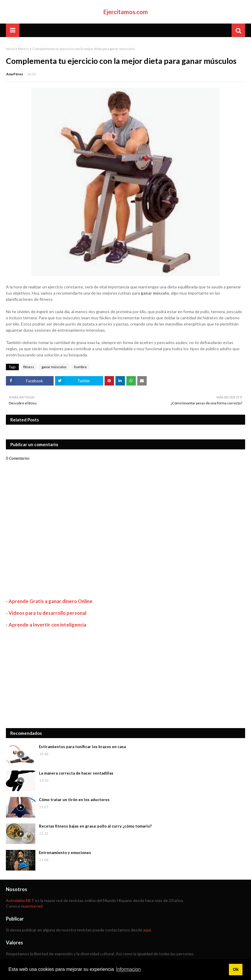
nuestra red (32, 906)
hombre (80, 367)
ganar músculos (54, 367)
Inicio (10, 49)
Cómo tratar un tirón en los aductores (74, 800)
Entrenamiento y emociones (65, 853)
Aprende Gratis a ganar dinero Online (51, 601)
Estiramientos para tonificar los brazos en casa (82, 747)
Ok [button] (236, 969)
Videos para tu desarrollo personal (47, 613)
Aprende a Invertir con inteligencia (47, 625)
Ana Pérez (15, 74)
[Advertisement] (125, 678)
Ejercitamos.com (126, 12)
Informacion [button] (128, 969)
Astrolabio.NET (20, 900)
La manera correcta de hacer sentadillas (76, 773)
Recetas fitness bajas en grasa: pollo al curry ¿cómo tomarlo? (95, 826)
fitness (23, 49)
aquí (147, 930)
